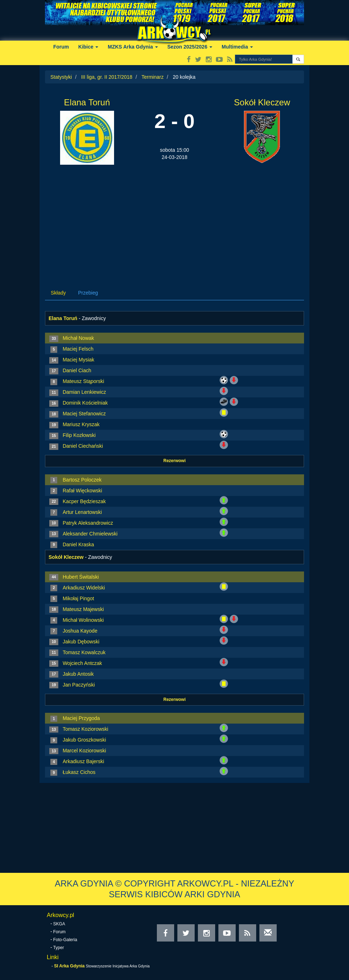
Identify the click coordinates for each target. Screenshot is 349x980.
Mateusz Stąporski (83, 381)
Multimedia (237, 47)
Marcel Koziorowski (84, 751)
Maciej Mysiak (78, 360)
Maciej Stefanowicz (84, 414)
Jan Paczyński (79, 685)
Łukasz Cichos (79, 772)
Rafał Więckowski (82, 491)
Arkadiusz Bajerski (83, 761)
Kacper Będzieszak (84, 501)
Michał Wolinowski (83, 620)
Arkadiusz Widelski (84, 588)
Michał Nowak (78, 338)
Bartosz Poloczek (82, 480)
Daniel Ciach (77, 370)
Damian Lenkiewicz (84, 392)
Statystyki (61, 77)
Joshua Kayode (80, 631)
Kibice (89, 47)
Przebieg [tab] (88, 293)
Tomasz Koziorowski (85, 729)
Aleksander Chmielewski (90, 534)
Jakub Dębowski (81, 642)
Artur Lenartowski (82, 512)
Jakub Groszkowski (84, 740)
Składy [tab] (58, 293)
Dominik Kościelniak (85, 403)
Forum (61, 47)
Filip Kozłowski (79, 435)
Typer (59, 948)
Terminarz (152, 77)
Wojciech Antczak (82, 663)
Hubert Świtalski (81, 577)
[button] (298, 59)
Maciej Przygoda (81, 718)
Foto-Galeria (65, 940)
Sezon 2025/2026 (190, 47)
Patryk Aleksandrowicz (88, 523)
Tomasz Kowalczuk (84, 652)
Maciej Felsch (78, 349)
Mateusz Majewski (83, 609)
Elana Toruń (87, 102)
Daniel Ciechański (83, 446)
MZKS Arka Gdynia (133, 47)
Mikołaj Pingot (78, 598)
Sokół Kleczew (262, 102)
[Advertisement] (174, 219)
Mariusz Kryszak (81, 424)
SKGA (59, 924)
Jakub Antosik (78, 674)
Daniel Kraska (78, 544)
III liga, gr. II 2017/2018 (106, 77)
